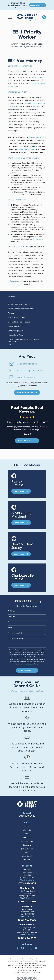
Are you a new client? (15, 633)
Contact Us (27, 860)
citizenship (36, 106)
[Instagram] (22, 948)
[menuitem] (27, 304)
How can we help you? (16, 638)
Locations (27, 845)
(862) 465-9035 (27, 920)
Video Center (27, 856)
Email (10, 628)
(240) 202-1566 (27, 902)
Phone (10, 622)
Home (27, 826)
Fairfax (11, 125)
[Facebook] (18, 948)
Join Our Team (27, 849)
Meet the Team (27, 841)
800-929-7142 (27, 816)
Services (27, 834)
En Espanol (27, 838)
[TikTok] (32, 948)
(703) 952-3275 (27, 884)
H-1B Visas (37, 239)
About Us (27, 830)
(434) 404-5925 (27, 938)
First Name (12, 611)
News (27, 852)
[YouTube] (36, 948)
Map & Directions (27, 880)
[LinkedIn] (27, 948)
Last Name (12, 617)
